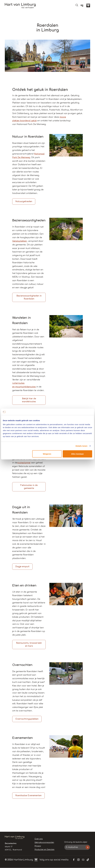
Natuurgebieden (24, 201)
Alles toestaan (77, 454)
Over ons (39, 839)
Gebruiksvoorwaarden (44, 842)
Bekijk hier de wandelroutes (29, 400)
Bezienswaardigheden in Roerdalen (29, 297)
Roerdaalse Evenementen (28, 796)
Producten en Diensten (44, 850)
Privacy (38, 846)
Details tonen (81, 446)
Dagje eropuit (22, 567)
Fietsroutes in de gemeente (29, 487)
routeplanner (24, 463)
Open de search (77, 5)
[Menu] (82, 6)
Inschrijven (88, 847)
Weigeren (47, 454)
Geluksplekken (20, 241)
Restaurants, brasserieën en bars (29, 645)
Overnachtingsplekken (27, 719)
